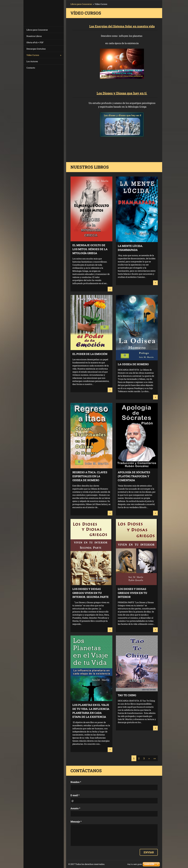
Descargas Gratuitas (36, 49)
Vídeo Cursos (33, 55)
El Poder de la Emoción (90, 354)
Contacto (31, 68)
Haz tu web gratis (135, 864)
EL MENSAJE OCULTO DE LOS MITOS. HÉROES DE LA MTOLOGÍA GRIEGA (90, 249)
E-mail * (75, 795)
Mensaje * (76, 821)
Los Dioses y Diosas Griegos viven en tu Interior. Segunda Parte (91, 593)
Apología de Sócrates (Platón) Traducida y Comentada (134, 476)
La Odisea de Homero (133, 364)
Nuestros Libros (34, 36)
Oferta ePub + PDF (35, 42)
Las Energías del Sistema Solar (111, 26)
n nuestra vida (145, 26)
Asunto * (75, 808)
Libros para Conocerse (37, 30)
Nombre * (76, 782)
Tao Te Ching (127, 695)
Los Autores (32, 61)
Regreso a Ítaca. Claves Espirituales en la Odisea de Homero (90, 476)
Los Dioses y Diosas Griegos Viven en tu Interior (132, 593)
